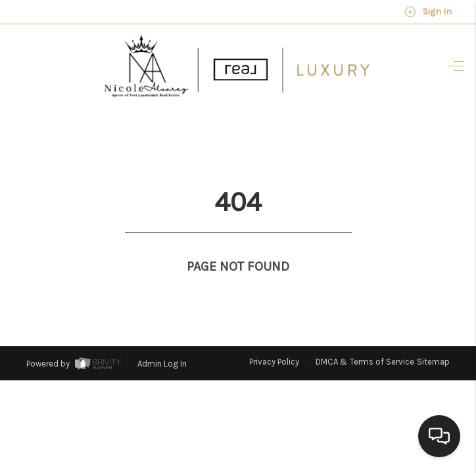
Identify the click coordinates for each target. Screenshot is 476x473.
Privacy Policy (274, 335)
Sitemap (433, 335)
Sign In (428, 12)
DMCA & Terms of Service (365, 335)
